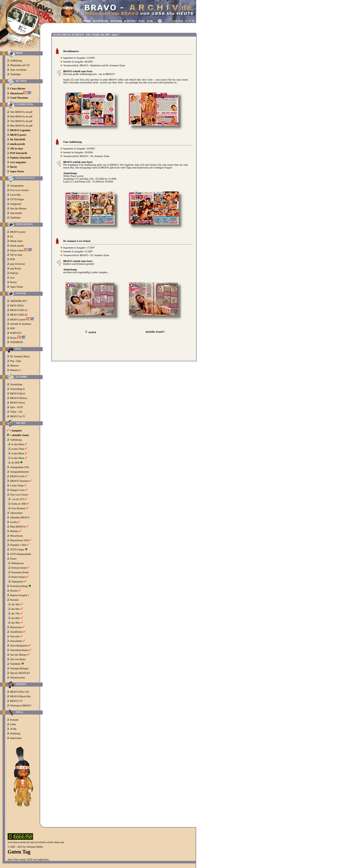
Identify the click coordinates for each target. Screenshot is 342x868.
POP (12, 259)
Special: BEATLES (20, 673)
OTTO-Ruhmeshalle (21, 554)
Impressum (16, 738)
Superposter (18, 582)
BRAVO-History (19, 398)
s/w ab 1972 (18, 499)
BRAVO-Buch (18, 393)
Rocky (14, 282)
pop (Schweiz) (18, 264)
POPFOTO (16, 333)
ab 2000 (15, 463)
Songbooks (16, 204)
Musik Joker (17, 241)
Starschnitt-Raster (19, 650)
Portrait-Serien (19, 568)
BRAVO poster (18, 232)
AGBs (13, 729)
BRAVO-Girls (17, 476)
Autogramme (17, 186)
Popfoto (14, 273)
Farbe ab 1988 (19, 504)
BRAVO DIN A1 (19, 310)
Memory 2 (15, 370)
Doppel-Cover (17, 490)
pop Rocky (16, 268)
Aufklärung (16, 61)
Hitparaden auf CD (20, 65)
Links (13, 724)
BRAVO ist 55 (18, 416)
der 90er (16, 623)
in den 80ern (18, 453)
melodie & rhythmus (21, 324)
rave (13, 278)
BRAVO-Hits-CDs (20, 692)
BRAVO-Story (18, 403)
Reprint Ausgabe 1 (20, 595)
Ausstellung (16, 384)
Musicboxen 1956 (19, 540)
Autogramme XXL (20, 467)
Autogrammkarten (19, 472)
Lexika (14, 522)
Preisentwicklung (19, 586)
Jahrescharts (16, 513)
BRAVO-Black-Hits (20, 696)
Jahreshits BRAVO (20, 517)
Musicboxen (16, 536)
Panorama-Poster (20, 572)
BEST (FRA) (17, 306)
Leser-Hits (15, 195)
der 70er (16, 614)
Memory (14, 366)
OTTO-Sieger (17, 199)
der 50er (16, 604)
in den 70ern (18, 449)
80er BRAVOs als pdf (21, 126)
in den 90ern (18, 458)
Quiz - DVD (16, 407)
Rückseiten (16, 627)
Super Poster (17, 287)
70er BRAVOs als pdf (21, 121)
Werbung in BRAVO (21, 706)
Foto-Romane (18, 508)
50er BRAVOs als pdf (21, 112)
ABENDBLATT (19, 301)
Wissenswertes (18, 678)
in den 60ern (18, 444)
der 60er (16, 609)
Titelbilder (15, 74)
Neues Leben (21, 250)
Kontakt (14, 720)
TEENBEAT (17, 342)
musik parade (17, 246)
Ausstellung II (17, 389)
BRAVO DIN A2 (19, 315)
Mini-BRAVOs (18, 527)
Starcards (15, 636)
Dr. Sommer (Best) (20, 356)
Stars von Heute (18, 70)
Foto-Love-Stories (19, 190)
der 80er (16, 618)
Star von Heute (18, 659)
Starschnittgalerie (19, 646)
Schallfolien (16, 632)
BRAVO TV (16, 701)
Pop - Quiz (16, 361)
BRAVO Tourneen (20, 481)
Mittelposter (18, 563)
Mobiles (14, 531)
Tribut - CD (16, 412)
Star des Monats (18, 208)
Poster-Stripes (19, 577)
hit (12, 236)
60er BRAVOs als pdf (21, 117)
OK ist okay (17, 255)
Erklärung (15, 733)
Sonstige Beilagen (19, 668)
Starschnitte (16, 213)
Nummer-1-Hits (18, 545)
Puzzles (14, 591)
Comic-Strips (17, 485)
